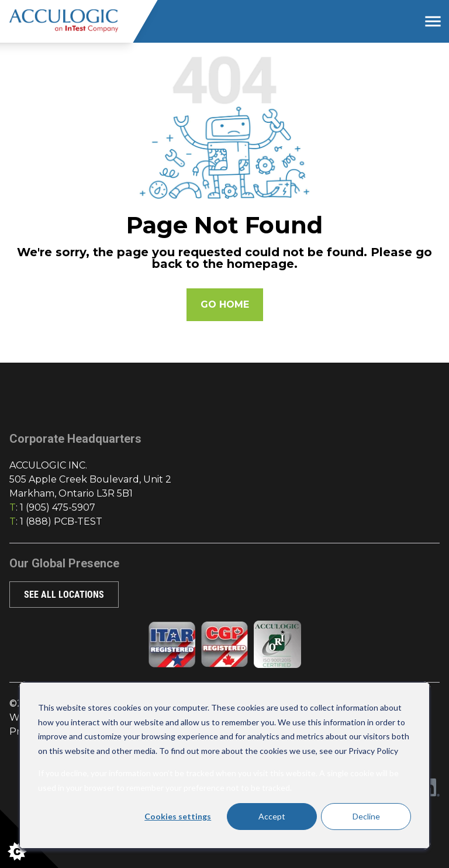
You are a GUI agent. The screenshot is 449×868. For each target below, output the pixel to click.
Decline (366, 816)
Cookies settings (178, 816)
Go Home (225, 304)
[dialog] (224, 765)
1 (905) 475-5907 (58, 507)
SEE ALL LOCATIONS (64, 595)
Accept (272, 816)
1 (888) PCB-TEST (61, 521)
